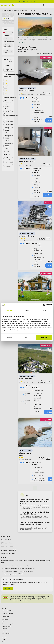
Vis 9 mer (6, 147)
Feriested (4, 624)
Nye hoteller (5, 614)
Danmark (25, 5)
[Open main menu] (52, 2)
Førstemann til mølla (8, 608)
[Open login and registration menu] (48, 2)
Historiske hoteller (7, 621)
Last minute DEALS (7, 606)
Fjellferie (4, 635)
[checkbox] (6, 75)
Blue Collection (6, 628)
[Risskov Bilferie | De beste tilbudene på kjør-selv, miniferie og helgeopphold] (8, 2)
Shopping (5, 637)
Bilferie (4, 639)
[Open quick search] (44, 2)
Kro (3, 617)
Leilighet (16, 5)
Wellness (4, 626)
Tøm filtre (10, 55)
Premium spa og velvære (9, 619)
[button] (12, 65)
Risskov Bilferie (6, 5)
